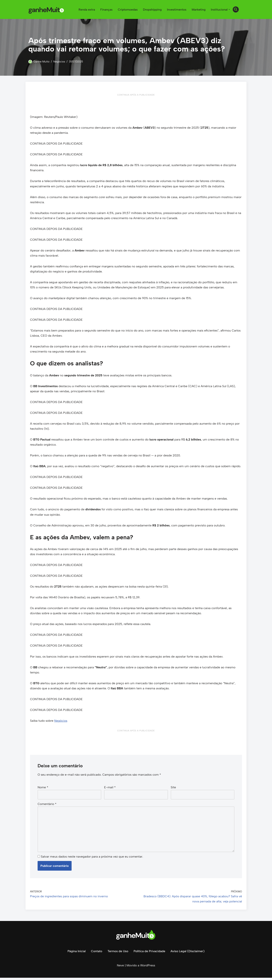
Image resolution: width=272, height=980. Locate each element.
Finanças (106, 10)
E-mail (110, 789)
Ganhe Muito (41, 61)
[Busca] (236, 9)
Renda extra (86, 10)
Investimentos (177, 10)
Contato (97, 953)
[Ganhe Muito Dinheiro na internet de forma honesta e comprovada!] (47, 9)
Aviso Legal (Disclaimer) (188, 953)
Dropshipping (152, 10)
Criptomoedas (127, 10)
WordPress (148, 968)
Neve (120, 968)
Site (173, 789)
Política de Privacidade (149, 953)
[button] (229, 9)
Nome (43, 789)
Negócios (59, 61)
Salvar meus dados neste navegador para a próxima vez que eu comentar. (92, 859)
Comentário (47, 806)
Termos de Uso (118, 953)
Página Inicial (76, 953)
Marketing (199, 10)
